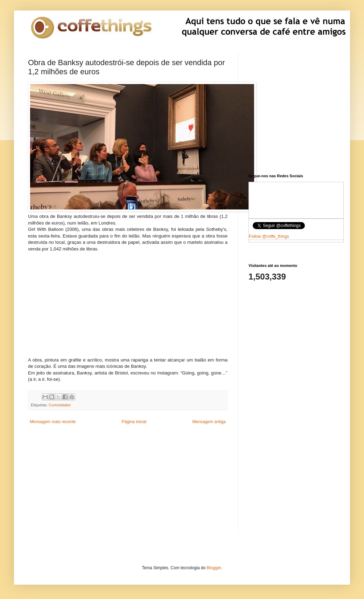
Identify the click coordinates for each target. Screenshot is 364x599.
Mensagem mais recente (53, 422)
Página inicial (134, 422)
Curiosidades (60, 405)
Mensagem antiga (209, 422)
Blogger (214, 568)
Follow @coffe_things (269, 236)
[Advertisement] (128, 301)
